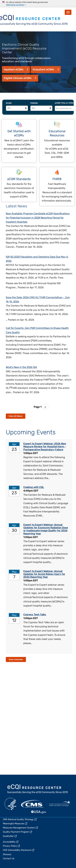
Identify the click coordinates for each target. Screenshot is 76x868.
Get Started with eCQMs (19, 133)
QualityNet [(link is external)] (10, 836)
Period (34, 103)
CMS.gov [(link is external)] (32, 804)
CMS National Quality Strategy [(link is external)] (20, 819)
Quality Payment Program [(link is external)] (18, 832)
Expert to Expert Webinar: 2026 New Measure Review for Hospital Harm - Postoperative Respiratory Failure (45, 447)
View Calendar (16, 659)
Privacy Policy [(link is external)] (12, 846)
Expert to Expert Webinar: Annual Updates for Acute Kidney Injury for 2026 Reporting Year (44, 574)
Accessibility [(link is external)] (11, 842)
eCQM (9, 103)
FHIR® (57, 179)
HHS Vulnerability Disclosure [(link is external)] (19, 850)
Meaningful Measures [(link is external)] (15, 824)
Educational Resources (57, 133)
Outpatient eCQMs (43, 70)
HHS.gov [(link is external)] (10, 804)
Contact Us (9, 859)
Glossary (7, 854)
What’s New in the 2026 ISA (21, 367)
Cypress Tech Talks (35, 615)
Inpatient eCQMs (14, 70)
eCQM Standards (19, 179)
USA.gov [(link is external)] (39, 812)
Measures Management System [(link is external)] (21, 828)
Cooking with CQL (34, 487)
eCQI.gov (38, 789)
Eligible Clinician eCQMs (18, 78)
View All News (16, 416)
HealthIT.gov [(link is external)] (60, 804)
